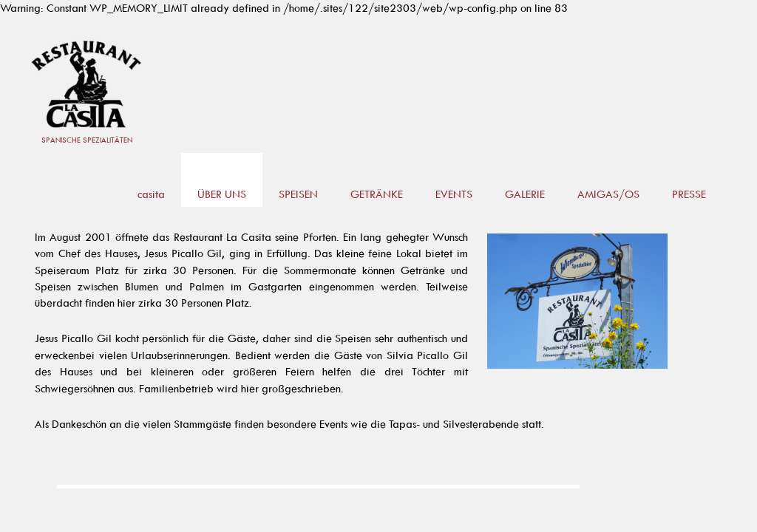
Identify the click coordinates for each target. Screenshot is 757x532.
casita (151, 194)
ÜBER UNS (222, 194)
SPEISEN (298, 194)
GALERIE (525, 194)
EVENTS (454, 194)
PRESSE (689, 194)
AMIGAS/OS (608, 194)
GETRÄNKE (377, 194)
